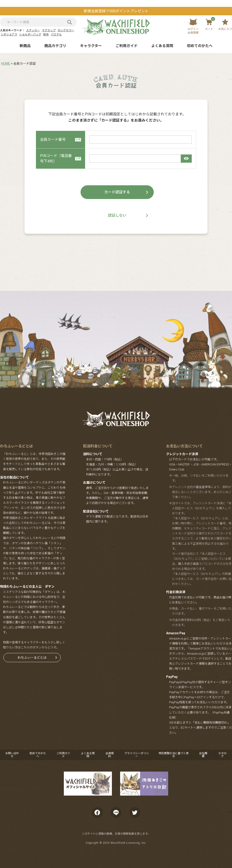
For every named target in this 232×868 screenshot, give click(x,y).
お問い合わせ (12, 755)
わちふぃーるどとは (32, 658)
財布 (46, 35)
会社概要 (203, 755)
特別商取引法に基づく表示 (174, 755)
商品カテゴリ (55, 46)
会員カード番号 (61, 139)
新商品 (25, 46)
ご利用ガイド (127, 46)
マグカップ (49, 30)
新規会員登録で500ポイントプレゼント (116, 11)
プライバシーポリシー (137, 755)
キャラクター (91, 46)
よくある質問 (162, 46)
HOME (6, 64)
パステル (56, 35)
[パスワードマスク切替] (186, 159)
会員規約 (110, 755)
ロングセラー (66, 30)
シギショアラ (9, 35)
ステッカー (33, 30)
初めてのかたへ (200, 46)
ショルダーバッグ (30, 35)
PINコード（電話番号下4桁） (61, 158)
